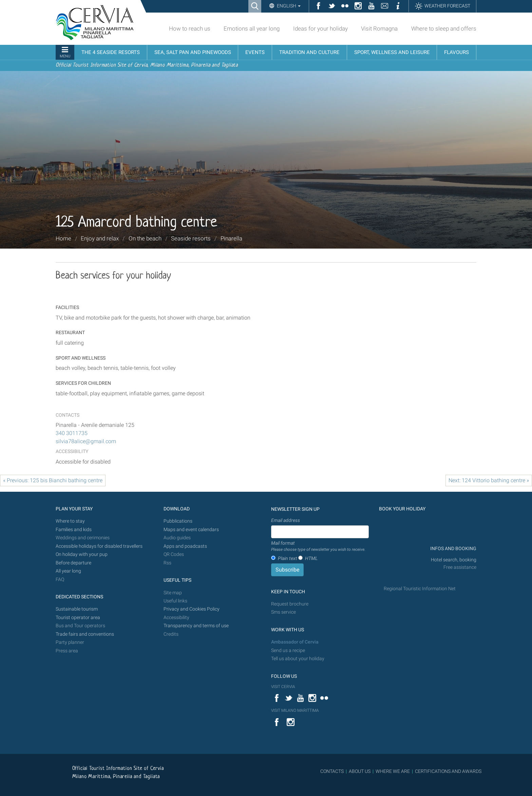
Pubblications (178, 521)
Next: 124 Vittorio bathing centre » (489, 480)
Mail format (318, 546)
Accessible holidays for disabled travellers (99, 546)
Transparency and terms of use (196, 626)
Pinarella (231, 238)
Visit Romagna (379, 29)
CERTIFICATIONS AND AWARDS (448, 771)
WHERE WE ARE (393, 771)
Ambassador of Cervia (295, 642)
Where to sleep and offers (444, 29)
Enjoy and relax (100, 238)
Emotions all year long (252, 29)
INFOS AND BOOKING (453, 549)
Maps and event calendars (191, 530)
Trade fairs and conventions (85, 634)
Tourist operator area (78, 618)
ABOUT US (360, 771)
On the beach (145, 238)
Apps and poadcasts (185, 546)
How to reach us (190, 29)
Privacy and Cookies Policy (192, 609)
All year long (68, 571)
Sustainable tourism (77, 609)
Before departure (73, 563)
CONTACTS (332, 771)
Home (63, 238)
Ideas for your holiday (320, 29)
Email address (286, 520)
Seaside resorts (191, 238)
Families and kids (74, 530)
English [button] (288, 6)
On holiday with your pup (82, 554)
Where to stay (70, 521)
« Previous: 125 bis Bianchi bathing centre (53, 480)
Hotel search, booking (454, 560)
